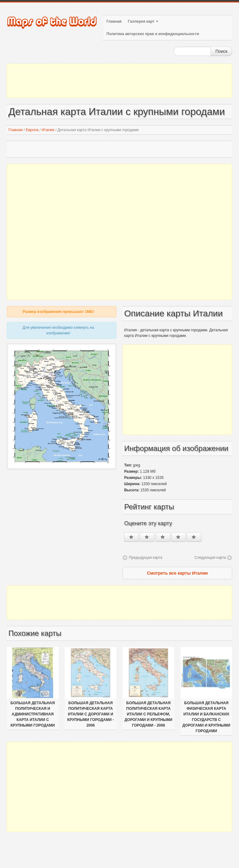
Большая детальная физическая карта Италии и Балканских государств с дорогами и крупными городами (206, 717)
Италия (48, 130)
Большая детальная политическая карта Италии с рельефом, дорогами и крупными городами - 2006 (148, 714)
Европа (32, 130)
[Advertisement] (119, 81)
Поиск (221, 51)
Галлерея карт (143, 21)
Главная (114, 21)
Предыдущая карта (145, 558)
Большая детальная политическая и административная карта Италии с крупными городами (33, 714)
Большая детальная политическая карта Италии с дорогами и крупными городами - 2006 (91, 714)
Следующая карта (210, 558)
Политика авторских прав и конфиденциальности (153, 34)
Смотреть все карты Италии (177, 573)
